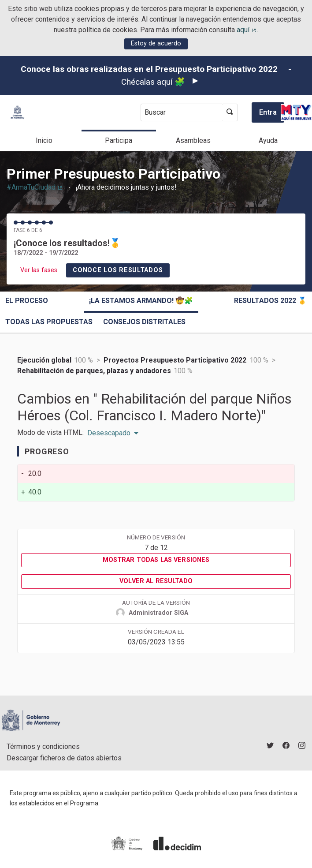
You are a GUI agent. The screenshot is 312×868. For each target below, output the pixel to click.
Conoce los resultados (118, 270)
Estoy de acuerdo (156, 43)
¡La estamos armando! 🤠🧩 (141, 301)
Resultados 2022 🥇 (270, 301)
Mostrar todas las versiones (156, 560)
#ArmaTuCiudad (35, 187)
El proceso (27, 301)
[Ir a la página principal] (17, 112)
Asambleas (193, 140)
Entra (268, 112)
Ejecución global (44, 360)
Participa (119, 140)
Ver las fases (39, 270)
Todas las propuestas (49, 322)
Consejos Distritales (144, 322)
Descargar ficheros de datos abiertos (64, 758)
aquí (247, 30)
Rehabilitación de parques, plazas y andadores (94, 371)
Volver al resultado (156, 581)
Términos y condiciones (43, 746)
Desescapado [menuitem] (109, 433)
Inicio (44, 140)
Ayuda (268, 140)
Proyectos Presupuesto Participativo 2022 (175, 360)
